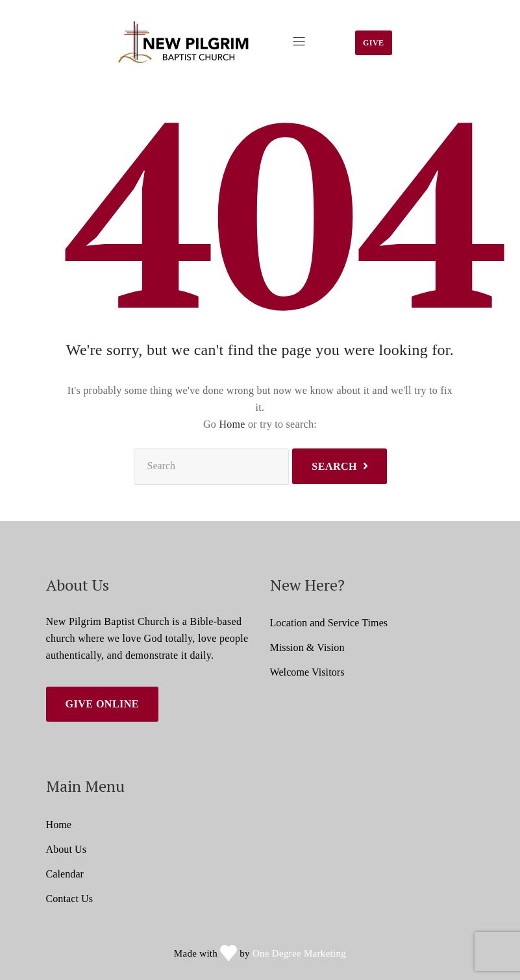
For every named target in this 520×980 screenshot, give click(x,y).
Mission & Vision (307, 647)
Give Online (103, 704)
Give (374, 43)
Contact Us (70, 899)
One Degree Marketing (299, 953)
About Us (67, 849)
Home (232, 424)
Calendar (65, 874)
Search (334, 466)
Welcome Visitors (307, 672)
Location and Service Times (329, 623)
